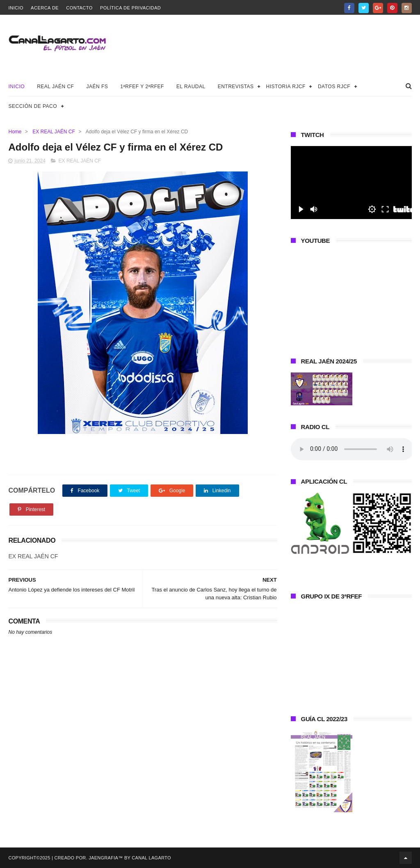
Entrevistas (236, 87)
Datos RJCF (334, 87)
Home (15, 132)
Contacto (79, 8)
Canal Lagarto (151, 858)
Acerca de (45, 8)
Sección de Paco (33, 106)
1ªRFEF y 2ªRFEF (142, 87)
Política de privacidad (130, 8)
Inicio (16, 8)
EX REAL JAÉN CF (54, 132)
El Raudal (191, 87)
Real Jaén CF (55, 87)
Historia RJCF (286, 87)
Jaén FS (97, 87)
